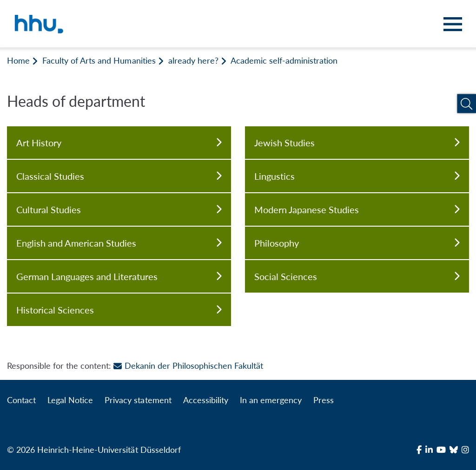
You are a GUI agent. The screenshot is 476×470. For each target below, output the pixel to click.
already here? (193, 60)
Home (18, 60)
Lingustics (357, 176)
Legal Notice (70, 400)
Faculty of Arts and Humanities (99, 60)
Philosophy (357, 243)
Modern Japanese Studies (357, 209)
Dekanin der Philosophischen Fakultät (188, 366)
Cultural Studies (119, 209)
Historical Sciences (119, 310)
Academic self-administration (284, 60)
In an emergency (271, 400)
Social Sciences (357, 276)
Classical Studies (119, 176)
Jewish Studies (357, 143)
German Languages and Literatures (119, 276)
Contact (21, 400)
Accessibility (206, 400)
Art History (119, 143)
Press (324, 400)
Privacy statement (138, 400)
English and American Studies (119, 243)
